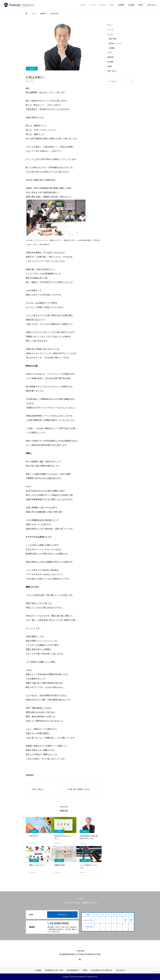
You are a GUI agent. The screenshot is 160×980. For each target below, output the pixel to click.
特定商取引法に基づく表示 (54, 970)
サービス (103, 5)
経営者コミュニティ (116, 43)
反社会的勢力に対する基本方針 (102, 970)
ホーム (83, 5)
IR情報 (141, 5)
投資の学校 (112, 39)
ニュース (92, 5)
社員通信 (32, 68)
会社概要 (131, 5)
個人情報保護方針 (73, 970)
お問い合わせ (151, 5)
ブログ (112, 5)
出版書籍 (112, 48)
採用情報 (121, 5)
